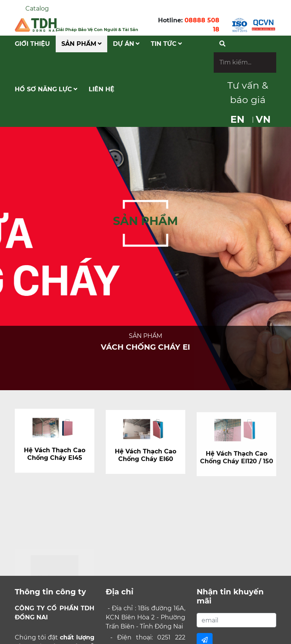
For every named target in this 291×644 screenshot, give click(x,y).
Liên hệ (102, 89)
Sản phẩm (81, 44)
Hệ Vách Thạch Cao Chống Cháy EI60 (145, 458)
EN (237, 119)
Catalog (37, 9)
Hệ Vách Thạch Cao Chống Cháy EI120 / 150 (237, 462)
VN (263, 119)
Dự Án (126, 44)
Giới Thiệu (32, 44)
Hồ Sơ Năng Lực (46, 89)
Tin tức (166, 44)
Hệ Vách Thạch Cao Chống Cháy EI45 (55, 455)
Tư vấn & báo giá (248, 92)
